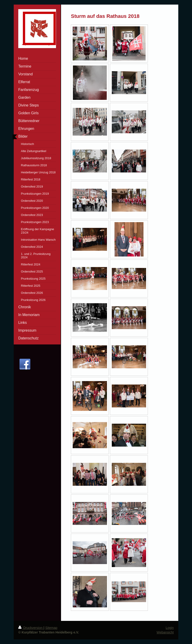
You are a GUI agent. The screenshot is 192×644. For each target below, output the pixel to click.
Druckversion (31, 628)
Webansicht (165, 632)
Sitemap (51, 628)
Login (170, 628)
